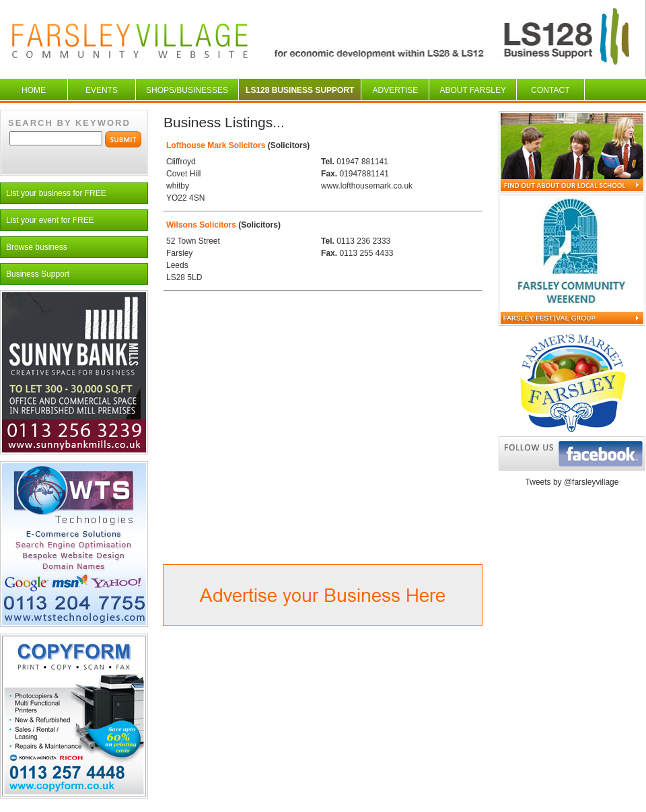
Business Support (38, 274)
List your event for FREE (50, 220)
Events (102, 90)
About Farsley (472, 90)
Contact (550, 90)
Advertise (396, 90)
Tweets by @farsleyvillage (572, 482)
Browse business (37, 247)
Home (34, 90)
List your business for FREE (56, 193)
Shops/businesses (187, 90)
